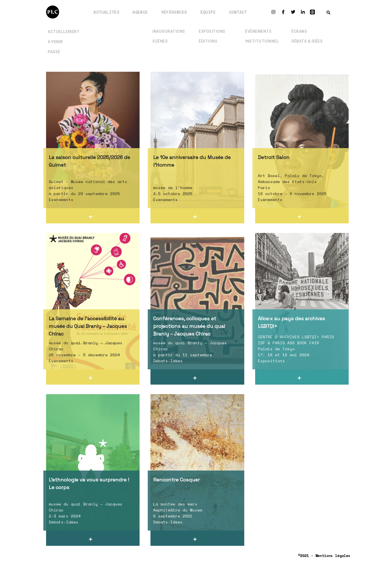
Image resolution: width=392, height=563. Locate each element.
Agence (140, 12)
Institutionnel (262, 41)
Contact (238, 12)
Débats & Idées (307, 41)
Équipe (208, 12)
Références (174, 12)
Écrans (299, 31)
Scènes (160, 41)
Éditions (208, 41)
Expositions (212, 31)
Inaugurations (169, 31)
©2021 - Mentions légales (324, 556)
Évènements (258, 31)
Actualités (106, 12)
